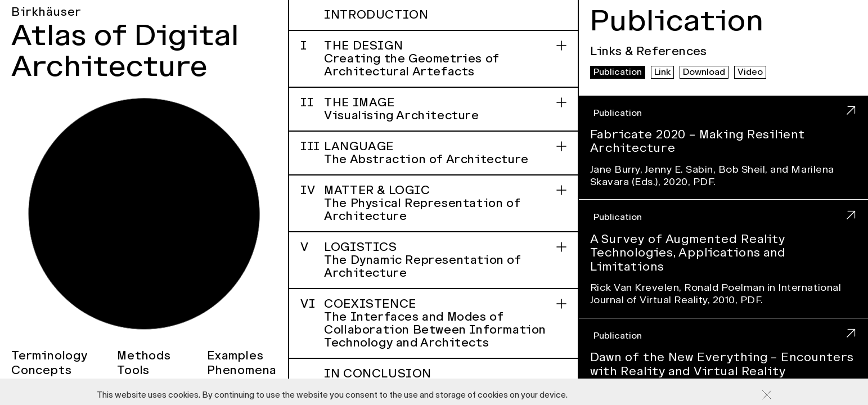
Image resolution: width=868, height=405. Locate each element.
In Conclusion (445, 380)
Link (662, 72)
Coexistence (433, 323)
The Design (433, 58)
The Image (433, 109)
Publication (618, 72)
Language (433, 153)
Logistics (433, 260)
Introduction (376, 15)
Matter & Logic (433, 203)
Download (704, 72)
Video (750, 72)
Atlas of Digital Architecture (125, 51)
